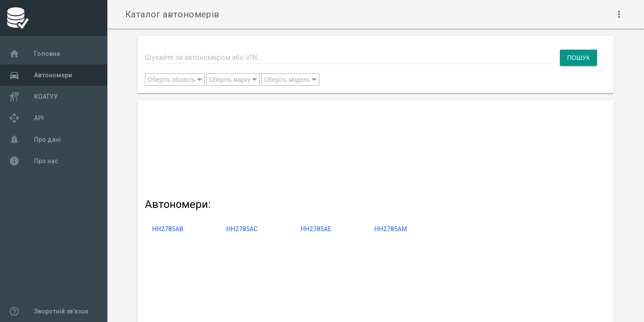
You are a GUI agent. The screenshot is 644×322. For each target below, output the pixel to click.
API (26, 118)
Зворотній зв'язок (49, 311)
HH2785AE (316, 229)
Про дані (35, 140)
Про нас (34, 161)
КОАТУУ (33, 97)
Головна (34, 54)
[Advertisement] (371, 147)
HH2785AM (391, 229)
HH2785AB (168, 229)
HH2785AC (242, 229)
